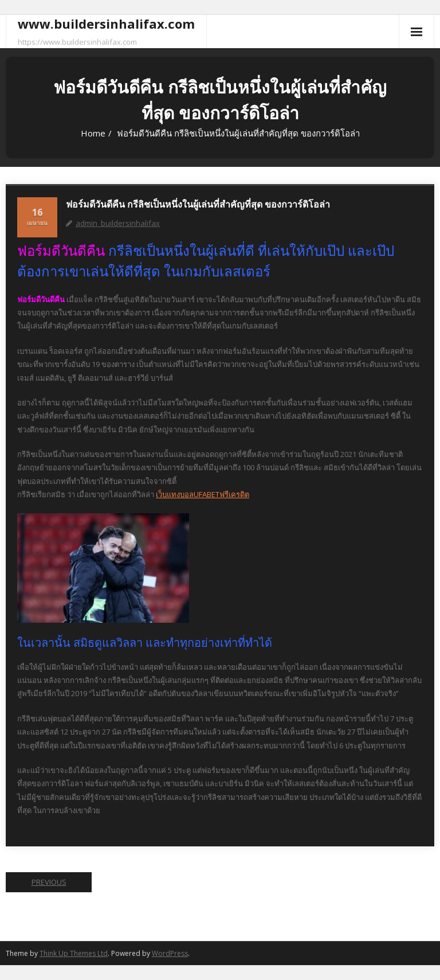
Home (93, 133)
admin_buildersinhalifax (118, 223)
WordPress (170, 953)
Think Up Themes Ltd (74, 953)
